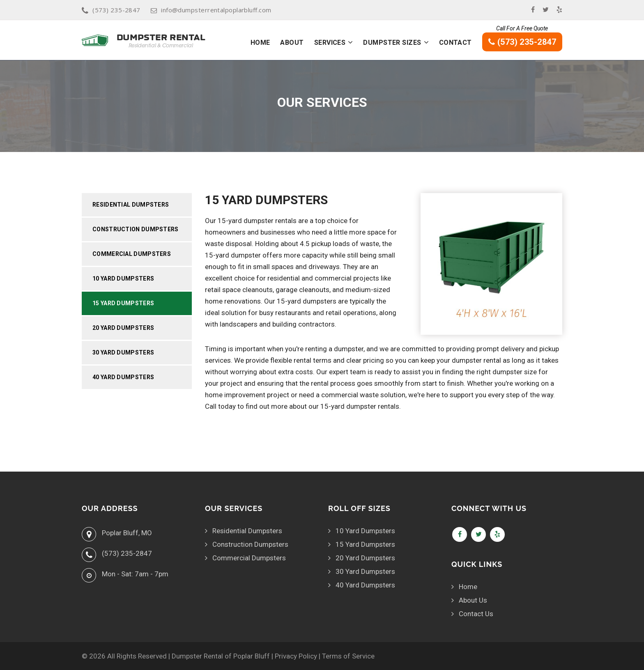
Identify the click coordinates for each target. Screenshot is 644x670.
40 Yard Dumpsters (123, 377)
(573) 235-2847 (111, 10)
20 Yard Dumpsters (123, 328)
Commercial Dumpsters (132, 254)
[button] (350, 42)
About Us (473, 600)
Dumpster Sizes (392, 43)
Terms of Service (348, 656)
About (292, 43)
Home (260, 43)
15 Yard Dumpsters (123, 303)
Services (330, 43)
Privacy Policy (296, 656)
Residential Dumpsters (131, 205)
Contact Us (476, 614)
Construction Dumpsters (136, 229)
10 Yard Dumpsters (123, 279)
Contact (455, 43)
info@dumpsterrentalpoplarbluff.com (211, 10)
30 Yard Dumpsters (123, 352)
